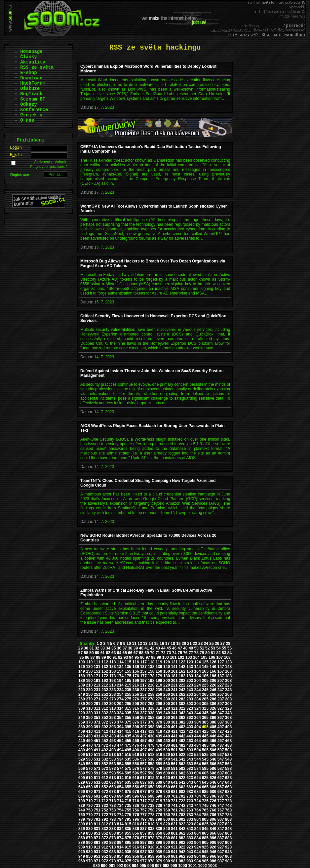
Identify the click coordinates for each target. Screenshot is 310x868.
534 (120, 759)
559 (159, 764)
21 (190, 644)
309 (82, 708)
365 (205, 718)
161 (174, 671)
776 (136, 815)
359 (159, 718)
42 (152, 648)
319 (159, 708)
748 (228, 806)
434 (120, 736)
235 (128, 690)
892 (105, 843)
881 (174, 838)
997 (158, 866)
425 (205, 731)
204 (198, 681)
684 (198, 792)
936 (136, 852)
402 (182, 727)
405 (205, 727)
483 (190, 745)
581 (174, 769)
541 (174, 759)
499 (159, 750)
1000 (183, 866)
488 (228, 745)
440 (167, 736)
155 (128, 671)
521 (174, 755)
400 (167, 727)
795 (128, 819)
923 (190, 847)
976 (136, 861)
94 (131, 657)
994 (135, 866)
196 (136, 681)
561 (174, 764)
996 (151, 866)
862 (182, 833)
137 (143, 667)
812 (105, 824)
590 (89, 773)
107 (219, 657)
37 (124, 648)
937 (143, 852)
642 (182, 782)
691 (97, 796)
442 (182, 736)
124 (198, 662)
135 (128, 667)
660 (167, 787)
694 (120, 796)
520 (167, 755)
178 (151, 676)
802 (182, 819)
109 (82, 662)
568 (228, 764)
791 (97, 819)
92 (120, 657)
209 (82, 685)
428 (228, 731)
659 (159, 787)
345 (205, 713)
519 (159, 755)
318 (151, 708)
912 (105, 847)
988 (228, 861)
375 (128, 722)
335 (128, 713)
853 (112, 833)
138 (151, 667)
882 (182, 838)
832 (105, 829)
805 (205, 819)
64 (119, 653)
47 (180, 648)
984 (198, 861)
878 (151, 838)
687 (221, 792)
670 (89, 792)
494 (120, 750)
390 (89, 727)
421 (174, 731)
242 (182, 690)
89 (104, 657)
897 (143, 843)
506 (213, 750)
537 (143, 759)
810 (89, 824)
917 (143, 847)
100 (166, 657)
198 (151, 681)
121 (174, 662)
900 (167, 843)
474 (120, 745)
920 (167, 847)
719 (159, 801)
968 (228, 856)
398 (151, 727)
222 (182, 685)
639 (159, 782)
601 (174, 773)
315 (128, 708)
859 (159, 833)
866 (213, 833)
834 (120, 829)
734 (120, 806)
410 (89, 731)
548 (228, 759)
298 (151, 704)
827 (221, 824)
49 (191, 648)
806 (213, 819)
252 (105, 694)
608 (228, 773)
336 (136, 713)
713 (112, 801)
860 (167, 833)
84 (230, 653)
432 (105, 736)
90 (109, 657)
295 (128, 704)
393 (112, 727)
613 (112, 778)
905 (205, 843)
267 (221, 694)
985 (205, 861)
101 (173, 657)
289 (82, 704)
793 (112, 819)
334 (120, 713)
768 (228, 810)
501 (174, 750)
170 (89, 676)
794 (120, 819)
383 (190, 722)
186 (213, 676)
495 (128, 750)
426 (213, 731)
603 (190, 773)
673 (112, 792)
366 (213, 718)
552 (105, 764)
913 (112, 847)
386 (213, 722)
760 (167, 810)
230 (89, 690)
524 (198, 755)
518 (151, 755)
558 (151, 764)
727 (221, 801)
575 (128, 769)
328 (228, 708)
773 (112, 815)
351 (97, 718)
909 (82, 847)
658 (151, 787)
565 (205, 764)
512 (105, 755)
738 (151, 806)
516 (136, 755)
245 (205, 690)
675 (128, 792)
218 (151, 685)
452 (105, 741)
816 (136, 824)
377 (143, 722)
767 (221, 810)
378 (151, 722)
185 (205, 676)
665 (205, 787)
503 (190, 750)
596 (136, 773)
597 (143, 773)
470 (89, 745)
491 (97, 750)
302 (182, 704)
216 (136, 685)
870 (89, 838)
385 (205, 722)
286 (213, 699)
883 (190, 838)
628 (228, 778)
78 (196, 653)
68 (141, 653)
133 (112, 667)
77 (191, 653)
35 (114, 648)
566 (213, 764)
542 (182, 759)
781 (174, 815)
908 (228, 843)
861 (174, 833)
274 (120, 699)
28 (228, 644)
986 (213, 861)
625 (205, 778)
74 (174, 653)
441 (174, 736)
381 (174, 722)
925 (205, 847)
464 (198, 741)
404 (198, 727)
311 (97, 708)
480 (167, 745)
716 (136, 801)
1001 (193, 866)
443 (190, 736)
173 (112, 676)
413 (112, 731)
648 (228, 782)
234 (120, 690)
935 (128, 852)
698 (151, 796)
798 (151, 819)
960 (167, 856)
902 (182, 843)
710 (89, 801)
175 (128, 676)
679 (159, 792)
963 (190, 856)
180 (167, 676)
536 (136, 759)
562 (182, 764)
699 (159, 796)
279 (159, 699)
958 (151, 856)
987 (221, 861)
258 (151, 694)
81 (213, 653)
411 (97, 731)
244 (198, 690)
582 (182, 769)
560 (167, 764)
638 (151, 782)
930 (89, 852)
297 (143, 704)
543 (190, 759)
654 (120, 787)
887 (221, 838)
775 (128, 815)
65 (124, 653)
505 (205, 750)
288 (228, 699)
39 (136, 648)
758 (151, 810)
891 (97, 843)
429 (82, 736)
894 (120, 843)
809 (82, 824)
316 (136, 708)
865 (205, 833)
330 (89, 713)
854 (120, 833)
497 (143, 750)
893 (112, 843)
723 (190, 801)
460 (167, 741)
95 (137, 657)
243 (190, 690)
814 (120, 824)
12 (140, 644)
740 (167, 806)
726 (213, 801)
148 (228, 667)
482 (182, 745)
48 (185, 648)
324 (198, 708)
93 (126, 657)
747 (221, 806)
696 (136, 796)
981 (174, 861)
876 (136, 838)
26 (217, 644)
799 (159, 819)
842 (182, 829)
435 (128, 736)
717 (143, 801)
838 (151, 829)
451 (97, 741)
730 (89, 806)
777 (143, 815)
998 (166, 866)
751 (97, 810)
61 (103, 653)
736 (136, 806)
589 (82, 773)
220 (167, 685)
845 (205, 829)
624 (198, 778)
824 (198, 824)
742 (182, 806)
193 (112, 681)
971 (97, 861)
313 (112, 708)
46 (174, 648)
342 (182, 713)
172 (105, 676)
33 (103, 648)
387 (221, 722)
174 (120, 676)
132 (105, 667)
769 (82, 815)
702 (182, 796)
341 (174, 713)
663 (190, 787)
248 (228, 690)
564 (198, 764)
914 (120, 847)
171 (97, 676)
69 (147, 653)
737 (143, 806)
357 (143, 718)
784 (198, 815)
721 (174, 801)
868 (228, 833)
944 (198, 852)
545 (205, 759)
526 (213, 755)
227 (221, 685)
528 (228, 755)
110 (89, 662)
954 (120, 856)
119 (159, 662)
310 (89, 708)
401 (174, 727)
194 (120, 681)
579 (159, 769)
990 (104, 866)
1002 (202, 866)
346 (213, 713)
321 (174, 708)
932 (105, 852)
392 (105, 727)
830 (89, 829)
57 (80, 653)
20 (184, 644)
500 (167, 750)
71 (158, 653)
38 (130, 648)
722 (182, 801)
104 (196, 657)
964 (198, 856)
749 (82, 810)
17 (167, 644)
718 (151, 801)
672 (105, 792)
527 (221, 755)
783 (190, 815)
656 (136, 787)
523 (190, 755)
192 (105, 681)
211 (97, 685)
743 (190, 806)
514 (120, 755)
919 (159, 847)
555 (128, 764)
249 (82, 694)
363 (190, 718)
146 (213, 667)
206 (213, 681)
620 (167, 778)
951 (97, 856)
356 (136, 718)
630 (89, 782)
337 (143, 713)
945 (205, 852)
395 (128, 727)
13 (145, 644)
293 (112, 704)
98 (153, 657)
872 (105, 838)
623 (190, 778)
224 (198, 685)
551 (97, 764)
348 (228, 713)
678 (151, 792)
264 (198, 694)
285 (205, 699)
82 (218, 653)
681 (174, 792)
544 (198, 759)
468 (228, 741)
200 (167, 681)
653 (112, 787)
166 (213, 671)
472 (105, 745)
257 (143, 694)
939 (159, 852)
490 (89, 750)
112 (105, 662)
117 (143, 662)
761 (174, 810)
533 (112, 759)
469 (82, 745)
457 (143, 741)
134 (120, 667)
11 (134, 644)
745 (205, 806)
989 (97, 866)
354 (120, 718)
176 (136, 676)
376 (136, 722)
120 (167, 662)
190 (89, 681)
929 (82, 852)
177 (143, 676)
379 (159, 722)
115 (128, 662)
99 (159, 657)
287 (221, 699)
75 (180, 653)
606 (213, 773)
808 (228, 819)
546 (213, 759)
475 (128, 745)
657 (143, 787)
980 (167, 861)
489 (82, 750)
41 (147, 648)
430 (89, 736)
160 (167, 671)
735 (128, 806)
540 (167, 759)
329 (82, 713)
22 (195, 644)
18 (173, 644)
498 (151, 750)
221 (174, 685)
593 (112, 773)
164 (198, 671)
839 (159, 829)
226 (213, 685)
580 (167, 769)
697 (143, 796)
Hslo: (17, 155)
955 (128, 856)
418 (151, 731)
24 (206, 644)
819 (159, 824)
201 (174, 681)
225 (205, 685)
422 (182, 731)
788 (228, 815)
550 (89, 764)
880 (167, 838)
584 (198, 769)
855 (128, 833)
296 (136, 704)
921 (174, 847)
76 (185, 653)
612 (105, 778)
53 (213, 648)
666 (213, 787)
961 (174, 856)
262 (182, 694)
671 (97, 792)
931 (97, 852)
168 (228, 671)
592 (105, 773)
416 (136, 731)
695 (128, 796)
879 (159, 838)
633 (112, 782)
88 (98, 657)
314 (120, 708)
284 (198, 699)
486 (213, 745)
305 (205, 704)
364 (198, 718)
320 (167, 708)
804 (198, 819)
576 (136, 769)
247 (221, 690)
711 (97, 801)
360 (167, 718)
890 (89, 843)
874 (120, 838)
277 (143, 699)
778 (151, 815)
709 (82, 801)
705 (205, 796)
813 (112, 824)
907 (221, 843)
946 (213, 852)
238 (151, 690)
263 (190, 694)
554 (120, 764)
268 (228, 694)
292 (105, 704)
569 (82, 769)
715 (128, 801)
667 (221, 787)
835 (128, 829)
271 (97, 699)
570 (89, 769)
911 (97, 847)
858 (151, 833)
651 (97, 787)
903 (190, 843)
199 (159, 681)
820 (167, 824)
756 (136, 810)
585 (205, 769)
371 (97, 722)
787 (221, 815)
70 (152, 653)
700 (167, 796)
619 (159, 778)
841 (174, 829)
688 (228, 792)
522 (182, 755)
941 (174, 852)
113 (112, 662)
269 (82, 699)
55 (224, 648)
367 (221, 718)
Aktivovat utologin (51, 162)
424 (198, 731)
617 (143, 778)
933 (112, 852)
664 (198, 787)
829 (82, 829)
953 (112, 856)
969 (82, 861)
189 (82, 681)
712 (105, 801)
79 (202, 653)
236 (136, 690)
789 (82, 819)
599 (159, 773)
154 (120, 671)
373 (112, 722)
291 (97, 704)
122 (182, 662)
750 (89, 810)
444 (198, 736)
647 (221, 782)
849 (82, 833)
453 (112, 741)
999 (174, 866)
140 (167, 667)
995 (143, 866)
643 (190, 782)
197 (143, 681)
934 (120, 852)
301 (174, 704)
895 (128, 843)
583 (190, 769)
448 (228, 736)
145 (205, 667)
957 (143, 856)
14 (151, 644)
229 (82, 690)
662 (182, 787)
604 (198, 773)
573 (112, 769)
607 (221, 773)
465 (205, 741)
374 (120, 722)
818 (151, 824)
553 (112, 764)
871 (97, 838)
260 (167, 694)
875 (128, 838)
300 (167, 704)
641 (174, 782)
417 (143, 731)
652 (105, 787)
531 (97, 759)
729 (82, 806)
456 (136, 741)
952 (105, 856)
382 (182, 722)
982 (182, 861)
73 (169, 653)
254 (120, 694)
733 (112, 806)
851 (97, 833)
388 (228, 722)
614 (120, 778)
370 (89, 722)
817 (143, 824)
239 (159, 690)
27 (223, 644)
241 (174, 690)
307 (221, 704)
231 (97, 690)
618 (151, 778)
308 (228, 704)
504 (198, 750)
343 (190, 713)
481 (174, 745)
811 (97, 824)
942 (182, 852)
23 (200, 644)
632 (105, 782)
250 (89, 694)
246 (213, 690)
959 (159, 856)
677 (143, 792)
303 (190, 704)
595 (128, 773)
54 (218, 648)
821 (174, 824)
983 (190, 861)
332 (105, 713)
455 (128, 741)
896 (136, 843)
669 (82, 792)
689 (82, 796)
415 (128, 731)
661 (174, 787)
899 (159, 843)
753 (112, 810)
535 (128, 759)
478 (151, 745)
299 (159, 704)
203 (190, 681)
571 (97, 769)
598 (151, 773)
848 (228, 829)
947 (221, 852)
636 (136, 782)
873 (112, 838)
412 (105, 731)
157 (143, 671)
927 (221, 847)
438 (151, 736)
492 (105, 750)
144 (198, 667)
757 (143, 810)
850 (89, 833)
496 (136, 750)
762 (182, 810)
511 (97, 755)
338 (151, 713)
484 (198, 745)
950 (89, 856)
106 (212, 657)
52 (207, 648)
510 (89, 755)
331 (97, 713)
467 (221, 741)
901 (174, 843)
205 (205, 681)
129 (82, 667)
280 (167, 699)
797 (143, 819)
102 (181, 657)
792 (105, 819)
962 (182, 856)
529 (82, 759)
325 (205, 708)
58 (86, 653)
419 (159, 731)
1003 (212, 866)
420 (167, 731)
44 (163, 648)
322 (182, 708)
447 (221, 736)
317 (143, 708)
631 (97, 782)
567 (221, 764)
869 (82, 838)
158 (151, 671)
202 (182, 681)
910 (89, 847)
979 (159, 861)
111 (97, 662)
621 (174, 778)
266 (213, 694)
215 (128, 685)
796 (136, 819)
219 (159, 685)
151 (97, 671)
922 (182, 847)
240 (167, 690)
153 (112, 671)
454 (120, 741)
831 (97, 829)
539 (159, 759)
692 (105, 796)
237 (143, 690)
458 (151, 741)
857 (143, 833)
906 (213, 843)
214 (120, 685)
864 (198, 833)
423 (190, 731)
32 (97, 648)
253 (112, 694)
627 (221, 778)
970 (89, 861)
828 (228, 824)
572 (105, 769)
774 (120, 815)
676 (136, 792)
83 (224, 653)
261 (174, 694)
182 (182, 676)
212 (105, 685)
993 (128, 866)
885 (205, 838)
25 (211, 644)
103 (189, 657)
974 (120, 861)
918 (151, 847)
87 (93, 657)
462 (182, 741)
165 (205, 671)
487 (221, 745)
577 (143, 769)
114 (120, 662)
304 (198, 704)
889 (82, 843)
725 (205, 801)
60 (97, 653)
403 (190, 727)
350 (89, 718)
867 (221, 833)
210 (89, 685)
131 (97, 667)
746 (213, 806)
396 (136, 727)
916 (136, 847)
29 (80, 648)
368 (228, 718)
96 (142, 657)
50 (196, 648)
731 (97, 806)
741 (174, 806)
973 (112, 861)
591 (97, 773)
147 (221, 667)
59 (91, 653)
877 (143, 838)
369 (82, 722)
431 (97, 736)
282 (182, 699)
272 (105, 699)
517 (143, 755)
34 (108, 648)
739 (159, 806)
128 (228, 662)
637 (143, 782)
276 (136, 699)
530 (89, 759)
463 (190, 741)
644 (198, 782)
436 (136, 736)
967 (221, 856)
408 (228, 727)
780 (167, 815)
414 (120, 731)
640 (167, 782)
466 (213, 741)
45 (169, 648)
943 (190, 852)
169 (82, 676)
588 (228, 769)
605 (205, 773)
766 (213, 810)
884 (198, 838)
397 (143, 727)
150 (89, 671)
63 (114, 653)
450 (89, 741)
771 (97, 815)
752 (105, 810)
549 (82, 764)
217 (143, 685)
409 (82, 731)
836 (136, 829)
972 (105, 861)
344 (198, 713)
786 (213, 815)
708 (228, 796)
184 (198, 676)
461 (174, 741)
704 (198, 796)
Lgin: (17, 148)
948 (228, 852)
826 (213, 824)
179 (159, 676)
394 (120, 727)
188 (228, 676)
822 (182, 824)
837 (143, 829)
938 (151, 852)
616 (136, 778)
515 (128, 755)
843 (190, 829)
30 (86, 648)
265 (205, 694)
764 (198, 810)
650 (89, 787)
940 (167, 852)
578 (151, 769)
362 (182, 718)
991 (112, 866)
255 (128, 694)
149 (82, 671)
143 (190, 667)
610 (89, 778)
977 (143, 861)
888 (228, 838)
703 (190, 796)
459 (159, 741)
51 (202, 648)
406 (213, 727)
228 (228, 685)
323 (190, 708)
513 (112, 755)
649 (82, 787)
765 (205, 810)
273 (112, 699)
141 (174, 667)
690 (89, 796)
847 (221, 829)
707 (221, 796)
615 (128, 778)
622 (182, 778)
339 (159, 713)
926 (213, 847)
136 (136, 667)
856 (136, 833)
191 (97, 681)
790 (89, 819)
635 (128, 782)
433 (112, 736)
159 (159, 671)
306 (213, 704)
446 (213, 736)
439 (159, 736)
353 (112, 718)
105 (204, 657)
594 (120, 773)
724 (198, 801)
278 (151, 699)
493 (112, 750)
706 (213, 796)
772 (105, 815)
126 (213, 662)
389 (82, 727)
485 (205, 745)
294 (120, 704)
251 (97, 694)
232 (105, 690)
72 (163, 653)
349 (82, 718)
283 (190, 699)
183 (190, 676)
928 (228, 847)
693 (112, 796)
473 (112, 745)
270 (89, 699)
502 (182, 750)
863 (190, 833)
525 (205, 755)
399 (159, 727)
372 (105, 722)
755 (128, 810)
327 (221, 708)
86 (87, 657)
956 (136, 856)
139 (159, 667)
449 (82, 741)
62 (108, 653)
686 (213, 792)
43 (158, 648)
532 (105, 759)
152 (105, 671)
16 (162, 644)
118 (151, 662)
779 (159, 815)
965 (205, 856)
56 (230, 648)
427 (221, 731)
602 (182, 773)
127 (221, 662)
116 (136, 662)
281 (174, 699)
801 (174, 819)
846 (213, 829)
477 (143, 745)
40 (141, 648)
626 (213, 778)
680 (167, 792)
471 (97, 745)
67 (136, 653)
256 (136, 694)
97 (148, 657)
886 (213, 838)
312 (105, 708)
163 (190, 671)
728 (228, 801)
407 (221, 727)
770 (89, 815)
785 (205, 815)
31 (91, 648)
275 (128, 699)
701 (174, 796)
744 (198, 806)
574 (120, 769)
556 (136, 764)
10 (129, 644)
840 (167, 829)
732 (105, 806)
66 (130, 653)
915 (128, 847)
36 (119, 648)
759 (159, 810)
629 (82, 782)
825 (205, 824)
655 (128, 787)
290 (89, 704)
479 (159, 745)
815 (128, 824)
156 (136, 671)
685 (205, 792)
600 (167, 773)
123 (190, 662)
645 (205, 782)
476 (136, 745)
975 (128, 861)
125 (205, 662)
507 (221, 750)
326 (213, 708)
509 (82, 755)
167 (221, 671)
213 (112, 685)
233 (112, 690)
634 (120, 782)
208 (228, 681)
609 (82, 778)
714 (120, 801)
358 (151, 718)
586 (213, 769)
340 (167, 713)
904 (198, 843)
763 (190, 810)
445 (205, 736)
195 (128, 681)
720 (167, 801)
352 (105, 718)
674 (120, 792)
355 (128, 718)
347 (221, 713)
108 (227, 657)
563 (190, 764)
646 (213, 782)
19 (178, 644)
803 (190, 819)
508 (228, 750)
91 (115, 657)
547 (221, 759)
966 (213, 856)
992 (120, 866)
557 (143, 764)
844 (198, 829)
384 (198, 722)
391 (97, 727)
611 (97, 778)
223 (190, 685)
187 (221, 676)
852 (105, 833)
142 (182, 667)
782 (182, 815)
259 (159, 694)
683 (190, 792)
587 (221, 769)
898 (151, 843)
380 (167, 722)
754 (120, 810)
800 (167, 819)
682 (182, 792)
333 (112, 713)
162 (182, 671)
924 (198, 847)
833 (112, 829)
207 (221, 681)
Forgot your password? (49, 167)
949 (82, 856)
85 (81, 657)
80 (207, 653)
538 (151, 759)
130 (89, 667)
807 (221, 819)
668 (228, 787)
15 (156, 644)
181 (174, 676)
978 (151, 861)
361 (174, 718)
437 (143, 736)
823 (190, 824)
